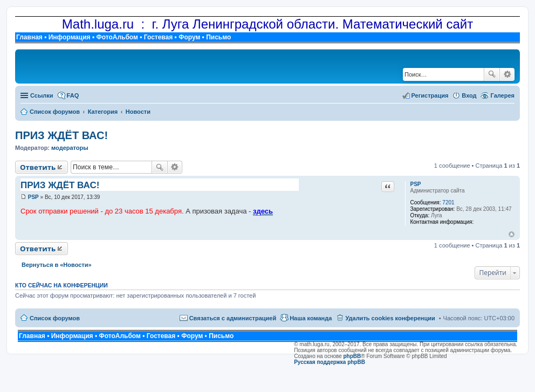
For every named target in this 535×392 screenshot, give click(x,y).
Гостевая (159, 37)
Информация (70, 37)
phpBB (352, 356)
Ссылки (42, 95)
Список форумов (55, 318)
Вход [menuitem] (469, 95)
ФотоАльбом (117, 37)
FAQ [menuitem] (73, 95)
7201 (448, 202)
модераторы (70, 148)
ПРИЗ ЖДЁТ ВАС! (61, 135)
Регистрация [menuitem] (430, 95)
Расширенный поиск (507, 74)
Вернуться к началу (512, 234)
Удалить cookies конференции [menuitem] (390, 318)
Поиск (492, 74)
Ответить (38, 167)
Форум (189, 37)
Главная (29, 37)
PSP (415, 184)
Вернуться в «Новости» (57, 265)
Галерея (503, 95)
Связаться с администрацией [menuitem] (233, 318)
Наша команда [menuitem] (311, 318)
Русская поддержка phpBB (330, 362)
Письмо (218, 37)
